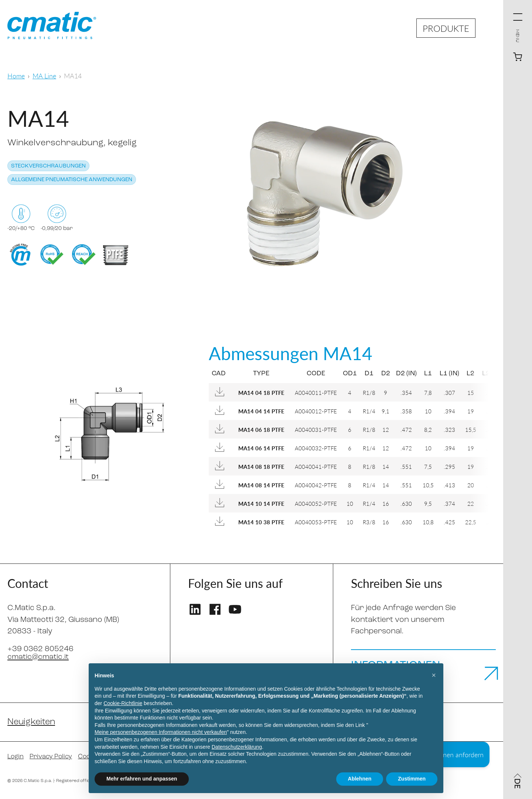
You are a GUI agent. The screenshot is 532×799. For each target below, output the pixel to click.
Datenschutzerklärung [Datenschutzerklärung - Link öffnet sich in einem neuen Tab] (237, 747)
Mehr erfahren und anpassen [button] (142, 779)
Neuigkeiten (32, 724)
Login (16, 759)
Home (16, 76)
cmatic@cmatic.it (39, 657)
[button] (434, 675)
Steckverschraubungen (48, 166)
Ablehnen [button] (360, 779)
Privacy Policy (52, 759)
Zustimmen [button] (412, 779)
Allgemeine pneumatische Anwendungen (72, 180)
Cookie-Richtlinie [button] (123, 703)
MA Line (44, 76)
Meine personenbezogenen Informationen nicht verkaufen (161, 732)
